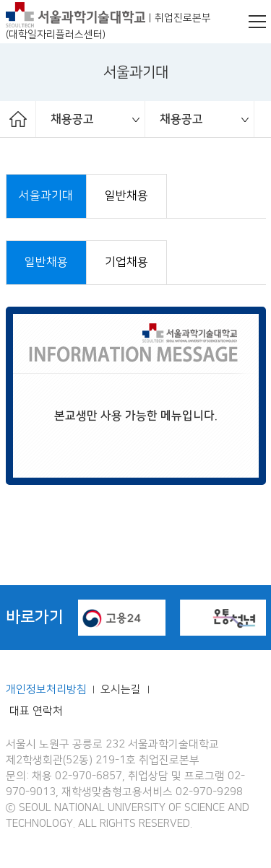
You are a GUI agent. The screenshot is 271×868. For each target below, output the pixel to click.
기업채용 (126, 262)
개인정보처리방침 (46, 690)
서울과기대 (46, 196)
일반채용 (126, 196)
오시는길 (122, 690)
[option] (91, 119)
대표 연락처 (36, 711)
